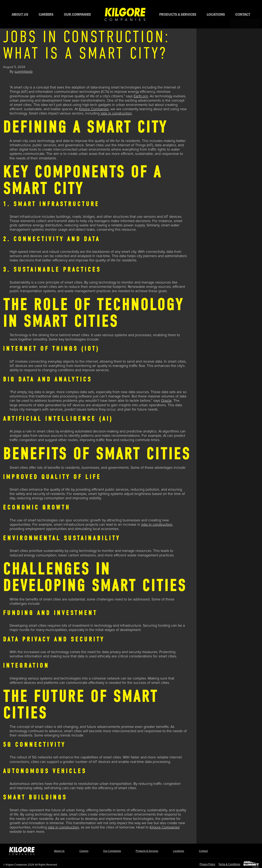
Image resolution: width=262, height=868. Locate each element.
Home (125, 13)
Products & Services (178, 13)
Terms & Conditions (228, 862)
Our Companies (77, 13)
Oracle (166, 399)
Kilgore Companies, (94, 107)
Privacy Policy (204, 862)
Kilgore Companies (165, 825)
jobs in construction (116, 111)
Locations (216, 13)
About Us (20, 13)
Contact (243, 13)
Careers (46, 13)
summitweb (24, 70)
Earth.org (141, 94)
